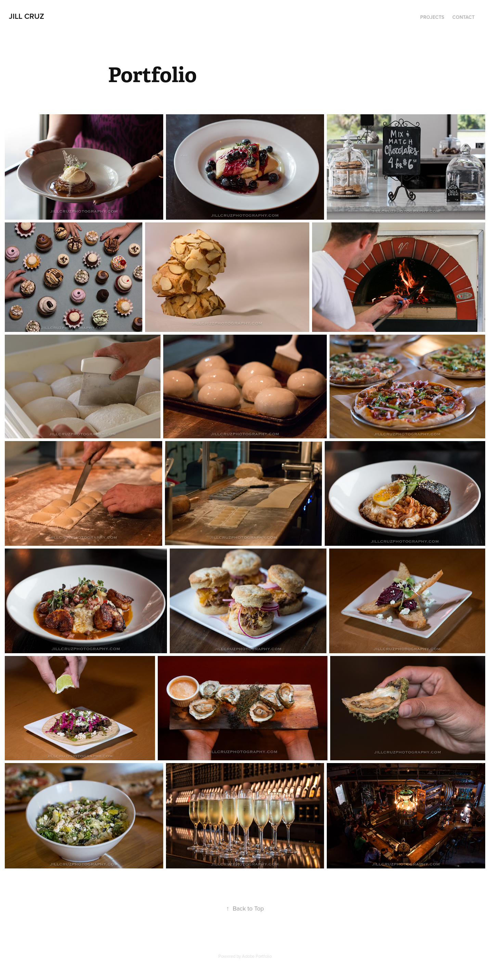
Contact (463, 17)
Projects (432, 17)
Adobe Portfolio (257, 956)
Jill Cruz (27, 16)
